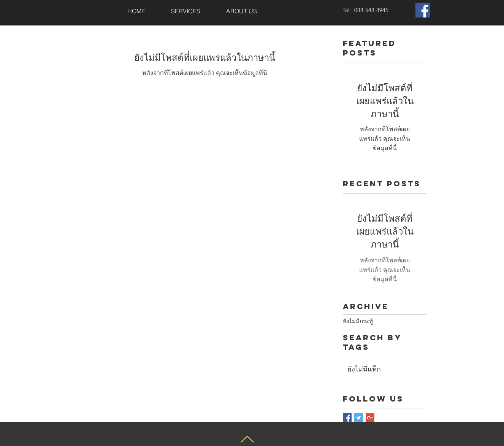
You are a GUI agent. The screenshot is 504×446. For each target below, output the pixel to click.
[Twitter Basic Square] (359, 418)
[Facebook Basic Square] (347, 418)
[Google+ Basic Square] (370, 418)
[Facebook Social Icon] (423, 10)
